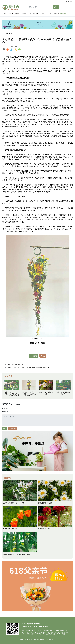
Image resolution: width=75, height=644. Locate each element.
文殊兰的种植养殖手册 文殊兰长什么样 (15, 503)
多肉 (30, 13)
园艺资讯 (63, 13)
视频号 (45, 627)
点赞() (34, 356)
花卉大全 (18, 13)
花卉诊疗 (56, 13)
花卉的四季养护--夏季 (45, 503)
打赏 (43, 356)
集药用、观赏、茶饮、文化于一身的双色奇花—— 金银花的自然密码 (29, 367)
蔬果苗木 (36, 13)
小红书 (35, 627)
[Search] (43, 7)
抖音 (30, 627)
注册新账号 (13, 428)
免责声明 (30, 624)
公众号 (24, 627)
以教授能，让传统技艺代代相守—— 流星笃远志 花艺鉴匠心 (29, 394)
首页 (5, 13)
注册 (72, 2)
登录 (67, 2)
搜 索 (56, 7)
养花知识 (11, 13)
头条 (40, 627)
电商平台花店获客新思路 (15, 364)
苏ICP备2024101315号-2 (48, 639)
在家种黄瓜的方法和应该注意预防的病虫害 (17, 554)
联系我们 (37, 624)
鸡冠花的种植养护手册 (45, 529)
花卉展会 (43, 13)
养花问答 (50, 13)
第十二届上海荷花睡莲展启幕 (63, 393)
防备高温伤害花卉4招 (10, 529)
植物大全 (25, 13)
